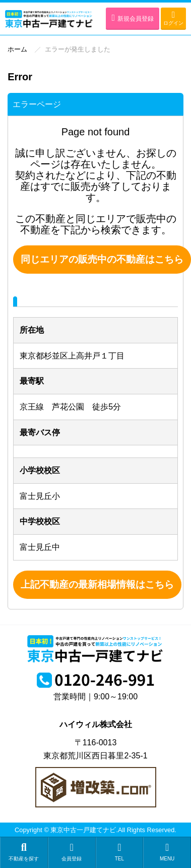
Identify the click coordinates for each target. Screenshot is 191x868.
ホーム (17, 49)
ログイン (173, 18)
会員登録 (72, 852)
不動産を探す (24, 852)
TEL (120, 852)
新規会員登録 (133, 18)
